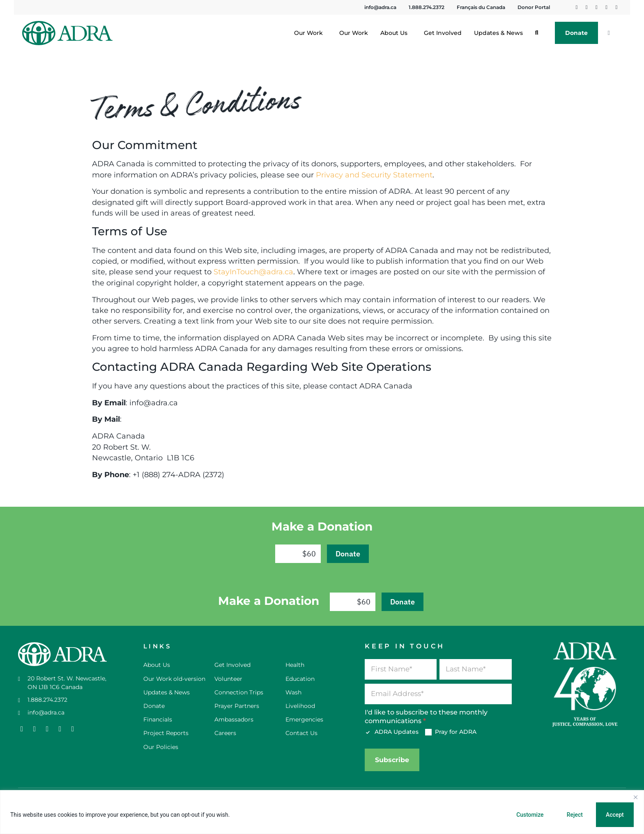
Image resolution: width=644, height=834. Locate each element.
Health (295, 665)
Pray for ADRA (451, 732)
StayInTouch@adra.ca (253, 272)
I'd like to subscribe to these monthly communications (426, 717)
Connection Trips (239, 692)
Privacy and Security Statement (374, 175)
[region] (322, 812)
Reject (574, 815)
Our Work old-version (174, 679)
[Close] (635, 797)
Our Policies (161, 747)
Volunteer (228, 679)
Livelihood (300, 706)
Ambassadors (234, 719)
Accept (614, 815)
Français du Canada (481, 7)
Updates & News (498, 33)
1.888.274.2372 (427, 7)
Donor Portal (534, 7)
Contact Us (301, 733)
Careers (225, 733)
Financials (158, 719)
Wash (293, 692)
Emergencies (304, 719)
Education (300, 679)
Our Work (310, 33)
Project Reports (166, 733)
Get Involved (443, 33)
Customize (528, 815)
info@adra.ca (380, 7)
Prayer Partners (237, 706)
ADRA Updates (392, 732)
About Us (396, 33)
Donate (576, 33)
